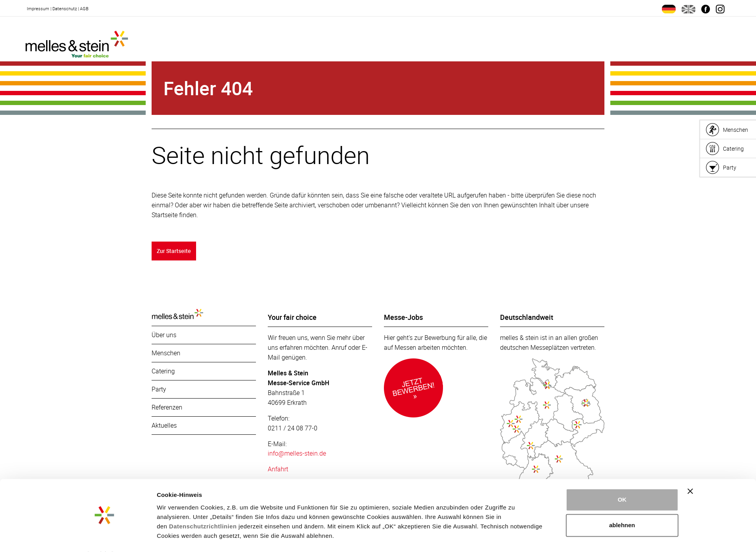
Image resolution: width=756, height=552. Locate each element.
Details (167, 536)
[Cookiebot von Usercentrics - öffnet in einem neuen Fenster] (105, 537)
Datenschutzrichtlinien (203, 505)
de (669, 9)
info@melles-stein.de (297, 454)
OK (622, 479)
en (688, 9)
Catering (163, 372)
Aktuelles (164, 426)
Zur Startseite (175, 251)
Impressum (38, 8)
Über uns (164, 336)
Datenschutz (65, 8)
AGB (84, 8)
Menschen (166, 354)
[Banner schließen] (690, 470)
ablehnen (622, 504)
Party (159, 390)
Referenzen (167, 408)
